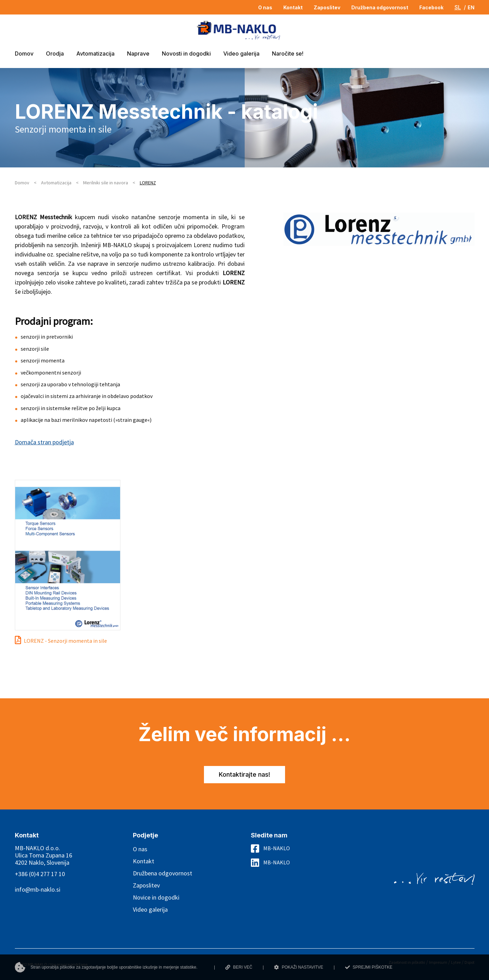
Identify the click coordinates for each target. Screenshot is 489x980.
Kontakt (144, 861)
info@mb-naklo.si (38, 889)
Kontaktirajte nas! (244, 774)
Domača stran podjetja (44, 442)
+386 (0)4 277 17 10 (40, 874)
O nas (140, 849)
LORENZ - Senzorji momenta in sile (65, 641)
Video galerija (150, 909)
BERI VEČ (239, 967)
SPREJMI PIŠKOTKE (369, 967)
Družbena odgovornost (163, 873)
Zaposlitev (146, 885)
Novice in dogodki (156, 897)
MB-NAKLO (277, 848)
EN (471, 7)
